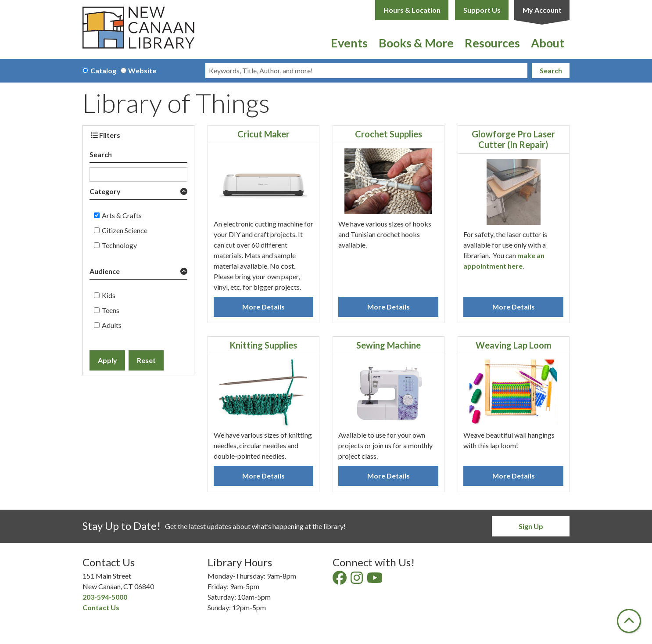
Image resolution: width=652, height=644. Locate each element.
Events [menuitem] (349, 43)
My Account (542, 10)
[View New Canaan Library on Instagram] (357, 580)
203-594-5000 (105, 597)
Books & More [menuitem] (416, 43)
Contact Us (101, 607)
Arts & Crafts (122, 215)
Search (551, 70)
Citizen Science (125, 230)
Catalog (103, 70)
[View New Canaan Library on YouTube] (375, 580)
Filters (106, 135)
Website (142, 70)
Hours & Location (412, 10)
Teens (111, 310)
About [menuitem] (548, 43)
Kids (109, 295)
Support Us (482, 10)
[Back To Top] (629, 621)
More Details (263, 307)
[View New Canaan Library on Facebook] (340, 580)
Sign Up (531, 526)
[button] (138, 193)
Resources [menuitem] (492, 43)
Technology (119, 245)
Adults (112, 325)
